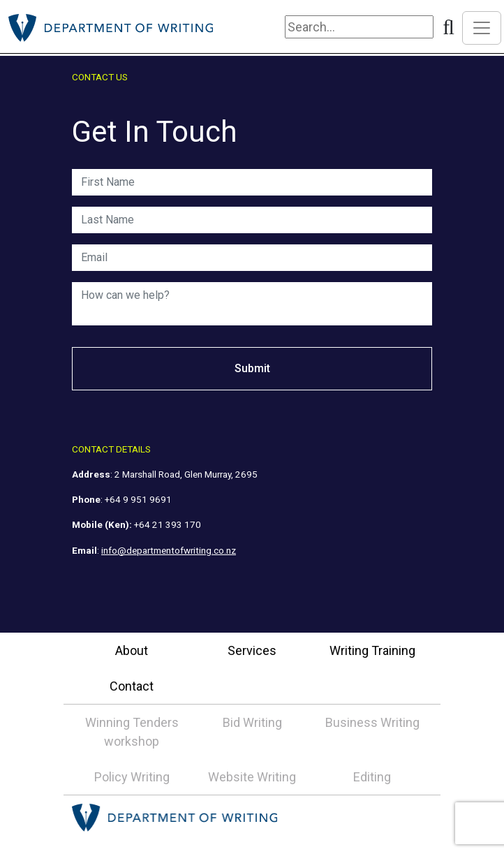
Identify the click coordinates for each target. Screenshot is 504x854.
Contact (132, 686)
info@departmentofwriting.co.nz (169, 550)
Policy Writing (132, 777)
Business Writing (372, 722)
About (132, 650)
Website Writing (252, 777)
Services (252, 650)
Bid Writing (252, 722)
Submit (252, 368)
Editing (372, 777)
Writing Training (372, 650)
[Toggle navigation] (482, 28)
